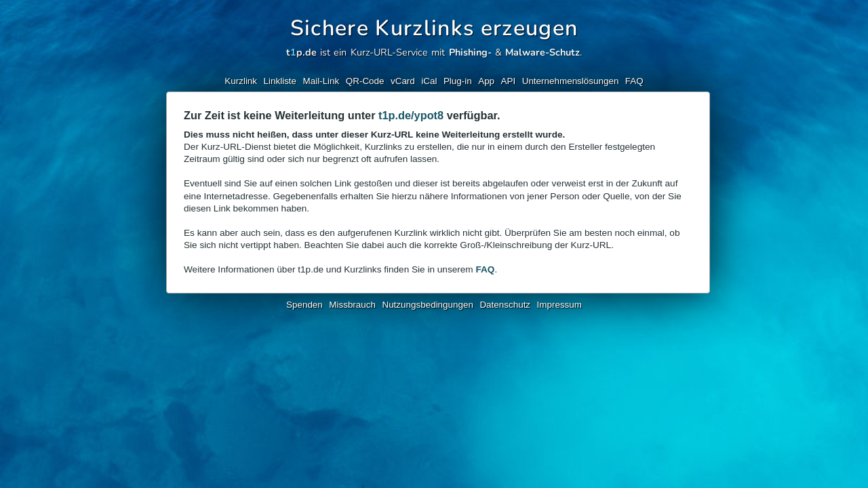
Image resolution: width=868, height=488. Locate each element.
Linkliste (280, 81)
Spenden (304, 305)
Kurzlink (241, 81)
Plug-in (458, 81)
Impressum (559, 305)
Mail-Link (321, 81)
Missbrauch (352, 305)
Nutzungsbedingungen (428, 305)
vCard (403, 81)
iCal (429, 81)
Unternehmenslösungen (571, 81)
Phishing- (470, 52)
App (486, 81)
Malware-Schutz (542, 52)
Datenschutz (505, 305)
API (509, 81)
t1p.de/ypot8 (411, 115)
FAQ (634, 81)
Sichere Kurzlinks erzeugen (434, 28)
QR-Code (365, 81)
